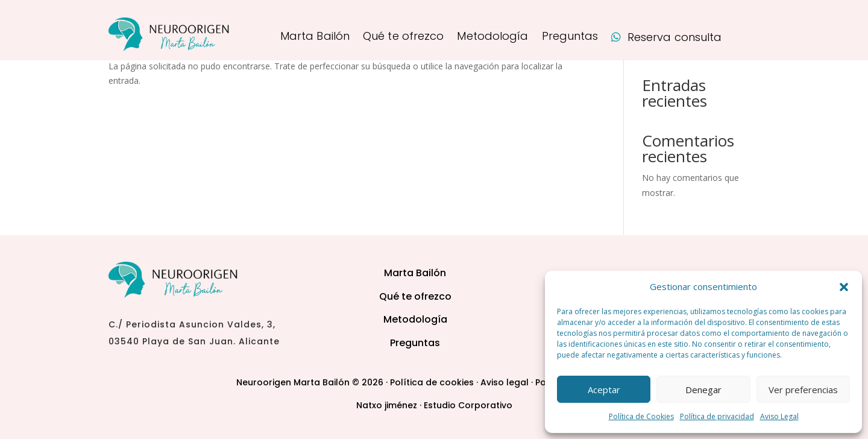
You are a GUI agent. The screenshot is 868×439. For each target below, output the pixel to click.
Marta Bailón (315, 38)
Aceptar (604, 390)
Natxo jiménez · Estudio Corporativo (434, 405)
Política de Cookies (641, 416)
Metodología (492, 38)
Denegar (703, 390)
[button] (844, 287)
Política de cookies (432, 382)
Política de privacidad (717, 416)
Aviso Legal (779, 416)
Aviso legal (505, 382)
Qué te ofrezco (403, 38)
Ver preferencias (803, 390)
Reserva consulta (666, 38)
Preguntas (570, 38)
